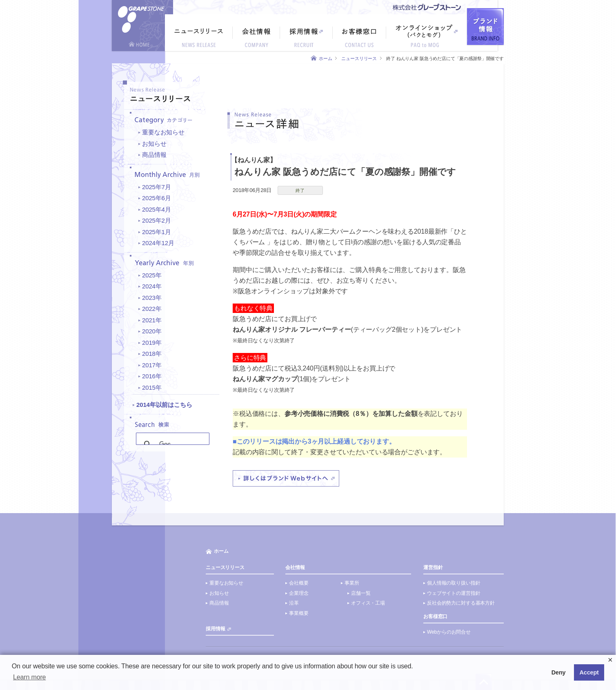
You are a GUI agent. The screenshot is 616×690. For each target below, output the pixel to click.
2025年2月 (157, 220)
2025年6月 (157, 198)
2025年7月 (157, 187)
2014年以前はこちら (164, 405)
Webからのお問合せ (449, 632)
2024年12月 (158, 243)
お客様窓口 (435, 616)
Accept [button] (589, 672)
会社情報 (295, 567)
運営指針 (433, 567)
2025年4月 (157, 209)
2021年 (152, 320)
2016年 (152, 376)
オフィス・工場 (368, 603)
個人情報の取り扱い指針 (454, 583)
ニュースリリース (359, 58)
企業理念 (299, 593)
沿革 (294, 603)
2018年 (152, 354)
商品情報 (154, 155)
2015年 (152, 387)
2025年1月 (157, 232)
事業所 (352, 583)
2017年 (152, 365)
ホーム (326, 58)
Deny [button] (559, 672)
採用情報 (215, 629)
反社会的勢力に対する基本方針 (461, 603)
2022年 (152, 309)
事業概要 (299, 613)
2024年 (152, 286)
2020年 (152, 331)
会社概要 (299, 583)
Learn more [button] (29, 677)
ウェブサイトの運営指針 (454, 593)
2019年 (152, 343)
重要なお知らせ (163, 132)
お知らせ (154, 144)
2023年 (152, 298)
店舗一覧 (361, 593)
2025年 (152, 275)
